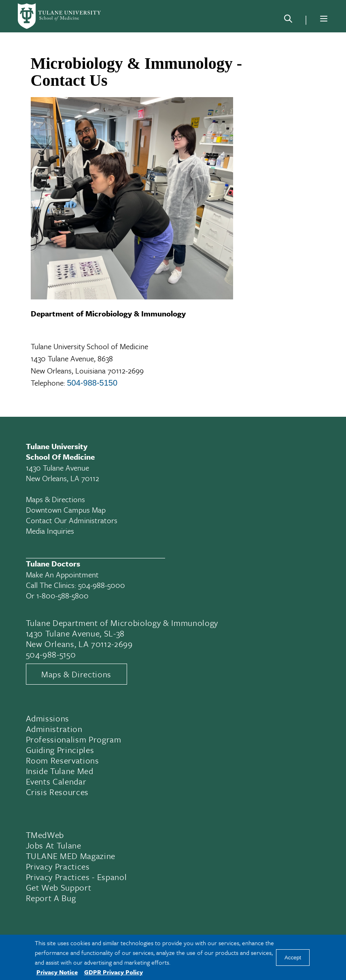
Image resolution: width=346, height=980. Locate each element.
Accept (293, 958)
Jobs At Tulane (54, 845)
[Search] (288, 20)
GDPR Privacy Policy (114, 972)
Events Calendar (56, 781)
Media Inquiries (50, 531)
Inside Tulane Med (60, 771)
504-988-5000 (102, 585)
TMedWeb (45, 835)
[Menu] (324, 19)
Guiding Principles (60, 750)
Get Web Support (59, 887)
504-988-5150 (92, 383)
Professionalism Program (74, 739)
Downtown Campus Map (66, 510)
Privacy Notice (57, 972)
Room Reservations (63, 760)
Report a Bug (51, 898)
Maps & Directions (55, 499)
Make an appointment (62, 574)
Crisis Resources (57, 792)
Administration (54, 729)
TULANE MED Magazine (71, 856)
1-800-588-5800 (63, 595)
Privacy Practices (58, 866)
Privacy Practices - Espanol (76, 877)
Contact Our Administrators (72, 520)
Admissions (48, 718)
